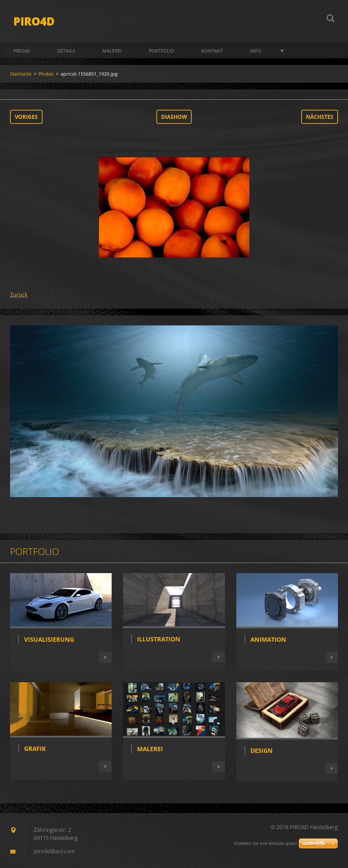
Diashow (174, 117)
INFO (256, 51)
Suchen (331, 19)
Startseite (21, 74)
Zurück (19, 295)
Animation (268, 639)
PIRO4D (22, 51)
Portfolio (161, 51)
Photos (46, 74)
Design (262, 751)
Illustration (159, 639)
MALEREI (112, 51)
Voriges (26, 117)
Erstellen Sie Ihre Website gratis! (266, 843)
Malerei (150, 749)
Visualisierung (49, 639)
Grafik (35, 748)
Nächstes (320, 117)
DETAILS (66, 51)
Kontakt (212, 51)
